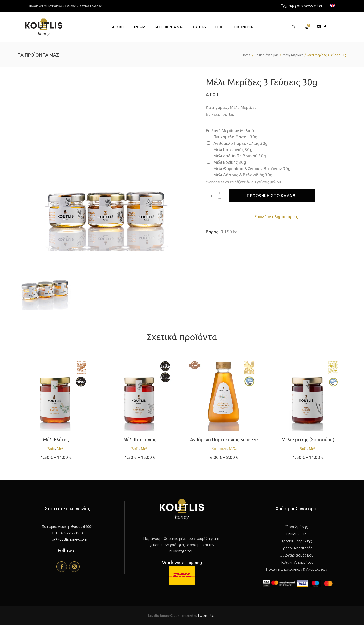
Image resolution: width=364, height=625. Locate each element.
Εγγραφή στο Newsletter (302, 6)
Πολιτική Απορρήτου (297, 562)
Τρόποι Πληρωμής (297, 541)
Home (246, 55)
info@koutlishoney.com (67, 539)
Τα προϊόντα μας (267, 55)
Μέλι (286, 55)
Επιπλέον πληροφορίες (276, 216)
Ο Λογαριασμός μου (297, 555)
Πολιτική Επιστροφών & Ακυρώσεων (297, 569)
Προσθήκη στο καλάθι (272, 196)
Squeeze (219, 448)
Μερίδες (297, 55)
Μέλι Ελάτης (56, 439)
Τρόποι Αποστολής (297, 548)
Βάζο (51, 448)
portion (230, 114)
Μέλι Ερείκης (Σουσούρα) (308, 439)
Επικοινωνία (297, 534)
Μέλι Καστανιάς (140, 439)
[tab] (276, 216)
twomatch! (207, 616)
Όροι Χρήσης (297, 527)
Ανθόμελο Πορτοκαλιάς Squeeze (224, 439)
